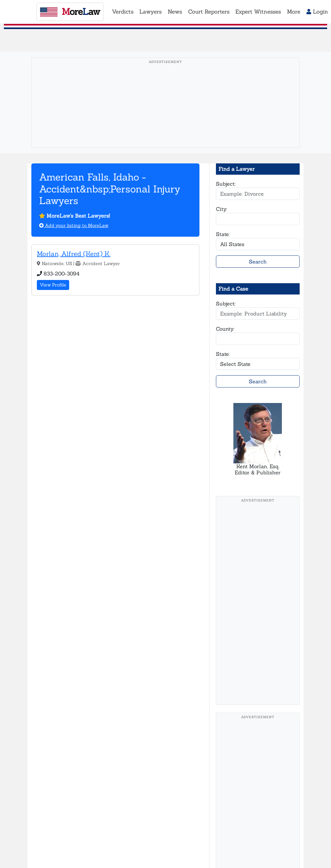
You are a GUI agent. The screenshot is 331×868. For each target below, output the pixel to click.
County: (225, 329)
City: (222, 209)
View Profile (53, 285)
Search (258, 262)
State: (223, 234)
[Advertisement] (165, 113)
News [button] (175, 12)
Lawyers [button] (150, 12)
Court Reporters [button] (209, 12)
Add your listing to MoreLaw (74, 225)
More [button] (294, 12)
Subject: (226, 184)
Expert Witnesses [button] (258, 12)
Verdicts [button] (123, 12)
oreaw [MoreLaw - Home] (70, 12)
